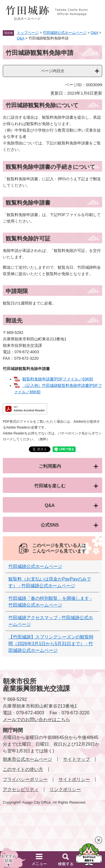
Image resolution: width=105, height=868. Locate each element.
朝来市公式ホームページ (27, 759)
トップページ (28, 33)
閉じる (99, 840)
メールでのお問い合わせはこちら (36, 720)
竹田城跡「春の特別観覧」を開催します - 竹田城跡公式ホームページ (50, 602)
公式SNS (50, 525)
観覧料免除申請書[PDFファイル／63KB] (58, 379)
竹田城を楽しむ (50, 486)
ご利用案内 (50, 466)
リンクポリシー (65, 789)
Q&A (95, 33)
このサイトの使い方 (23, 769)
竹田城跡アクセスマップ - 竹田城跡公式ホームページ (51, 621)
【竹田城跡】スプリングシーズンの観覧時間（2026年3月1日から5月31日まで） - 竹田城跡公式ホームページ (51, 644)
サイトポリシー (74, 779)
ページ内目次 (53, 71)
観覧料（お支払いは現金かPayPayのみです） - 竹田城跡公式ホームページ (50, 582)
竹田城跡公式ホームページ (65, 33)
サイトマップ (76, 759)
